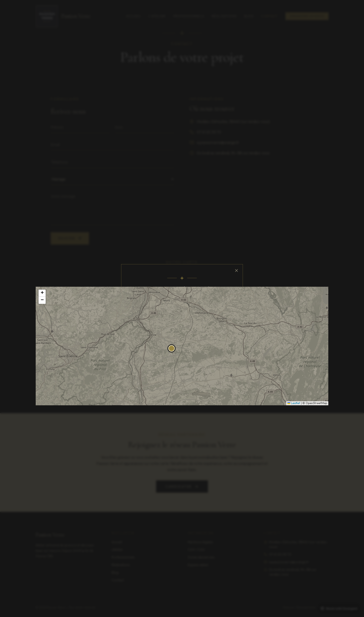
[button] (172, 348)
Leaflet (294, 403)
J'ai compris (182, 338)
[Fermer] (236, 272)
